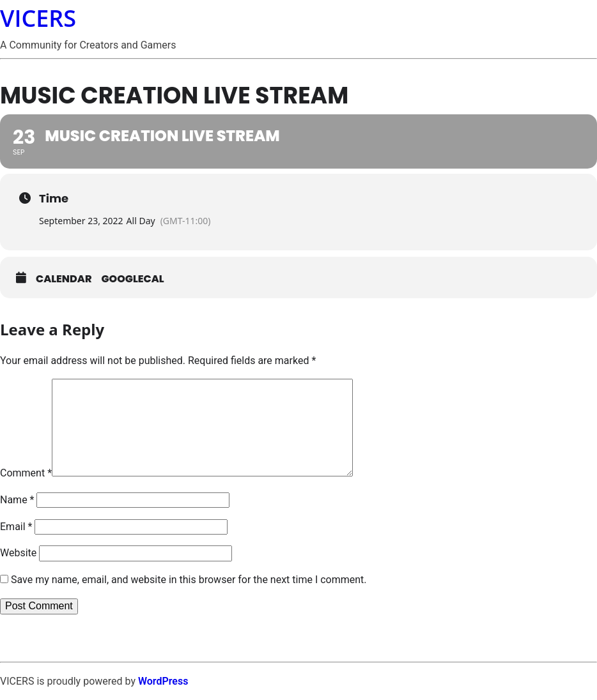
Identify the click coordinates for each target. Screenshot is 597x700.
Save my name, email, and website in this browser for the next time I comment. (189, 580)
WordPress (163, 681)
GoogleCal (133, 279)
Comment (26, 473)
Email (16, 527)
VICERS (38, 18)
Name (17, 500)
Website (18, 553)
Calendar (64, 279)
